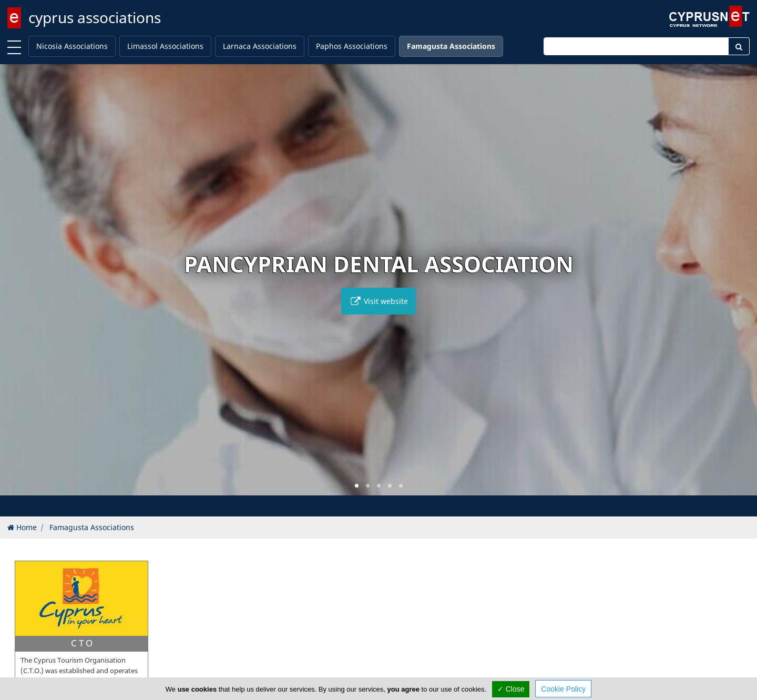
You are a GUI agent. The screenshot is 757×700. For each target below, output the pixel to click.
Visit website (378, 301)
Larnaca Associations (260, 46)
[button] (357, 486)
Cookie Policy (563, 689)
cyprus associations (95, 17)
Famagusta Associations (451, 46)
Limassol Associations (165, 46)
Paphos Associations (352, 46)
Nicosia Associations (72, 46)
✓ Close (511, 689)
